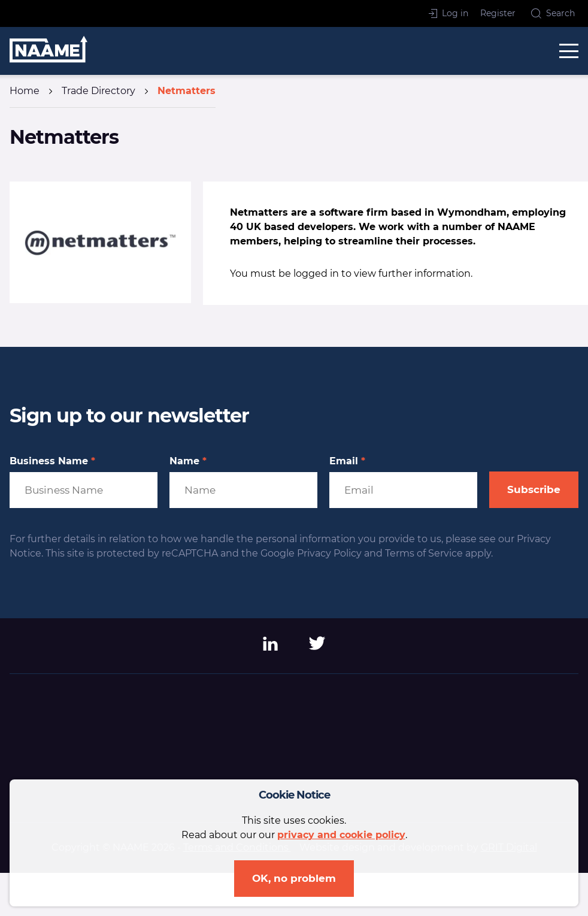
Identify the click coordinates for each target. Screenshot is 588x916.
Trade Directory (98, 91)
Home (25, 91)
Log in (448, 13)
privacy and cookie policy (341, 835)
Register (498, 13)
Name (188, 461)
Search (553, 13)
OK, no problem (294, 878)
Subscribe (534, 489)
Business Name (52, 461)
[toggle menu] (569, 51)
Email (347, 461)
